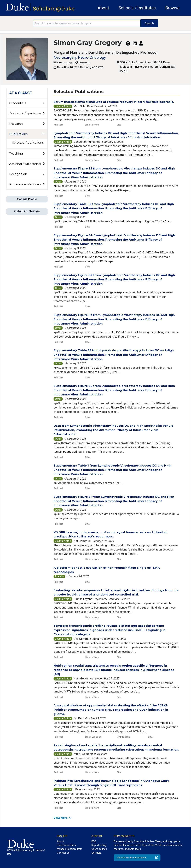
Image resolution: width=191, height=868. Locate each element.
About (103, 8)
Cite (119, 125)
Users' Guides (99, 849)
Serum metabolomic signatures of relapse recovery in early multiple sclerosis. (114, 102)
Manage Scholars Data (70, 849)
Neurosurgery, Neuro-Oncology (80, 57)
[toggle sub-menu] (44, 103)
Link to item (92, 125)
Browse (172, 8)
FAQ (94, 841)
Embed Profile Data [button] (27, 211)
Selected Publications (28, 143)
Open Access (93, 737)
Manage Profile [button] (27, 199)
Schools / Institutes (137, 8)
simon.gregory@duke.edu (74, 62)
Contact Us (63, 853)
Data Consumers (66, 845)
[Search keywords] (87, 23)
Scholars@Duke (54, 9)
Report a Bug (99, 845)
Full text (58, 125)
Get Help (96, 853)
